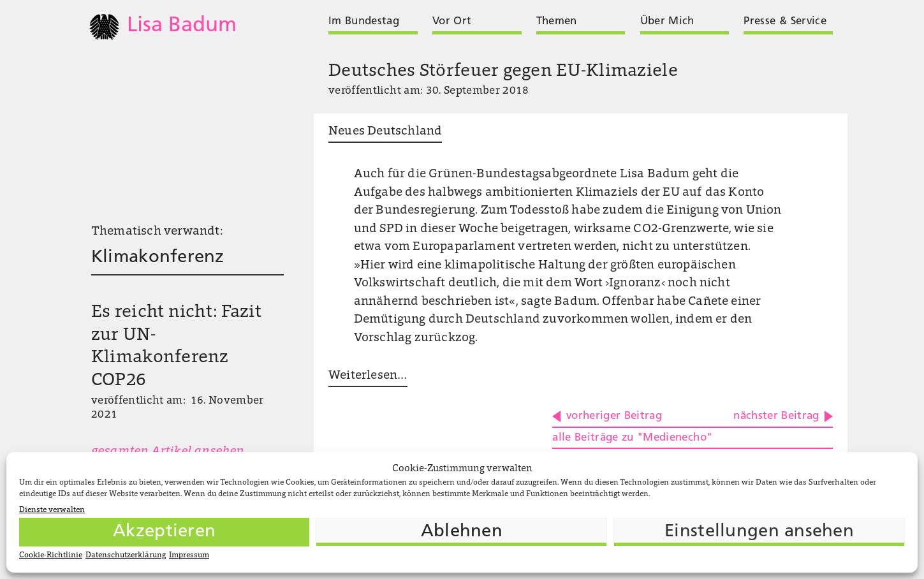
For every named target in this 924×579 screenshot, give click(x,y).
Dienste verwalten (52, 510)
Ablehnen (462, 532)
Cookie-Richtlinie (51, 555)
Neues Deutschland (385, 132)
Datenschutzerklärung (126, 555)
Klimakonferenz (158, 258)
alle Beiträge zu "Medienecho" (632, 438)
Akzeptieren (164, 532)
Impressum (189, 555)
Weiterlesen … (368, 376)
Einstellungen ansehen (759, 532)
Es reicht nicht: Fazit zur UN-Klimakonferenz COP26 (176, 347)
